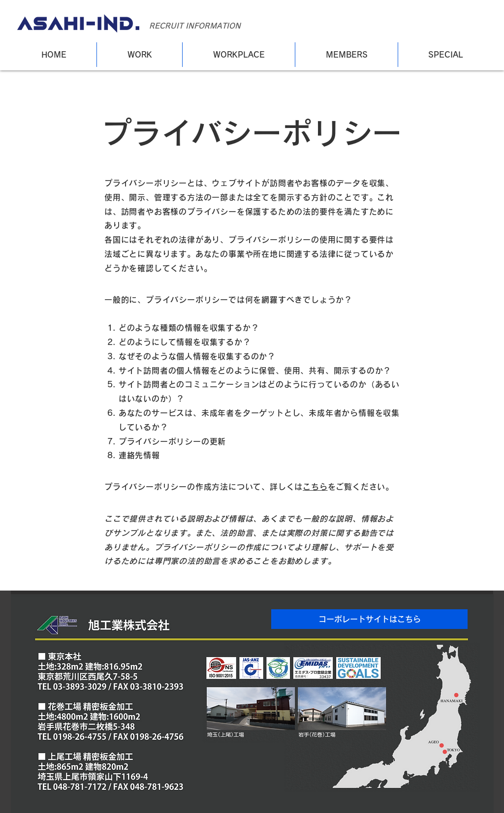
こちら (315, 487)
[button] (369, 619)
